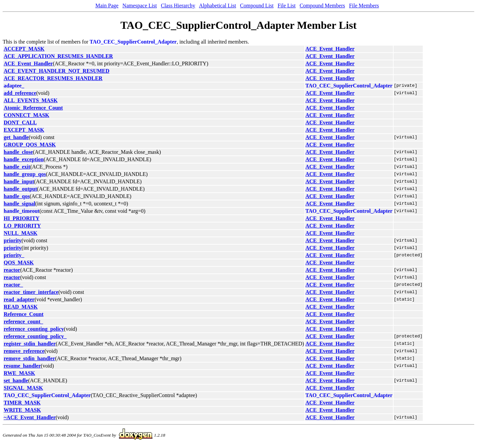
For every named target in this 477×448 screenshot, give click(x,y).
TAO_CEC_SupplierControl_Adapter (133, 42)
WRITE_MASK (22, 410)
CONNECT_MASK (26, 115)
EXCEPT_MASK (24, 130)
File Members (364, 6)
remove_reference (24, 351)
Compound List (257, 6)
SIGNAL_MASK (23, 388)
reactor (12, 270)
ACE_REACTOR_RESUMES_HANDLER (53, 78)
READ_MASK (21, 307)
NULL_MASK (20, 233)
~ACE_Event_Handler (30, 417)
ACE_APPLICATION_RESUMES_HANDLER (58, 56)
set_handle (16, 380)
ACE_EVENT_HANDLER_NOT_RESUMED (57, 71)
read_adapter (19, 299)
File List (287, 6)
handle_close (18, 152)
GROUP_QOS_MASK (30, 145)
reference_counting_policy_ (35, 336)
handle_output (20, 189)
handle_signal (19, 204)
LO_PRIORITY (22, 226)
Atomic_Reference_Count (33, 108)
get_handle (16, 137)
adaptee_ (14, 86)
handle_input (19, 181)
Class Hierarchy (178, 6)
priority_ (14, 255)
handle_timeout (22, 211)
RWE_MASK (19, 373)
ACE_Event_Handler (330, 49)
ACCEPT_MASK (24, 49)
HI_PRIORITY (22, 218)
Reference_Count (24, 314)
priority (13, 240)
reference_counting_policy (34, 329)
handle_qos (17, 196)
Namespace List (140, 6)
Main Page (107, 6)
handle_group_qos (25, 174)
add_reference (20, 93)
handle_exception (24, 159)
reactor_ (13, 285)
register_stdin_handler (30, 344)
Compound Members (322, 6)
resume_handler (22, 366)
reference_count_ (23, 322)
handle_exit (17, 167)
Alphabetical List (218, 6)
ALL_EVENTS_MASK (31, 100)
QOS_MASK (19, 263)
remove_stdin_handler (29, 358)
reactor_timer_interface (31, 292)
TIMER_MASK (22, 403)
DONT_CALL (20, 122)
